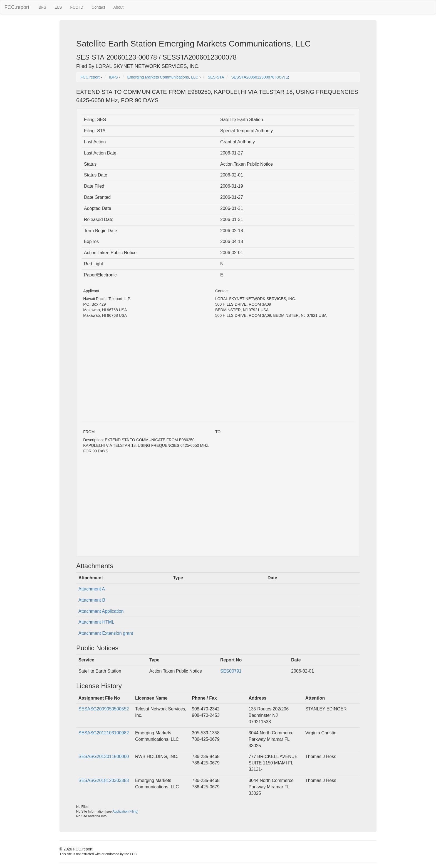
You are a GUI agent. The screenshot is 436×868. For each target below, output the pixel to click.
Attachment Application (101, 611)
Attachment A (92, 589)
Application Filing (125, 811)
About (119, 7)
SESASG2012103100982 (104, 733)
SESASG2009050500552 (104, 709)
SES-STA (216, 77)
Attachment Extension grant (106, 633)
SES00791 (231, 671)
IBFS (42, 7)
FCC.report (17, 7)
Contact (98, 7)
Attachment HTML (96, 622)
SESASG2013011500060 (104, 757)
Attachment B (92, 600)
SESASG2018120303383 (104, 780)
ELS (58, 7)
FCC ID (77, 7)
